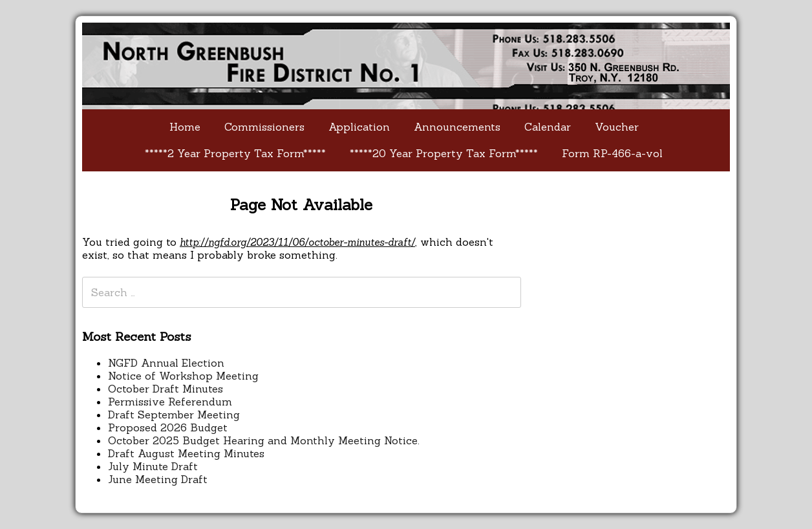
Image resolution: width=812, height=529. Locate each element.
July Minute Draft (153, 466)
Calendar (548, 127)
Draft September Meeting (174, 415)
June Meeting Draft (158, 479)
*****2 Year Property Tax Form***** (235, 153)
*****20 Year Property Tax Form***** (444, 153)
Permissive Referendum (170, 402)
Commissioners (264, 127)
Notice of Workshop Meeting (183, 376)
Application (359, 127)
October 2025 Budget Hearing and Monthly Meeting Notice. (264, 440)
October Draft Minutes (166, 389)
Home (185, 127)
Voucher (617, 127)
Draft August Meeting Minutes (186, 453)
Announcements (457, 127)
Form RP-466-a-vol (612, 153)
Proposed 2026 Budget (168, 427)
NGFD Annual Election (166, 363)
